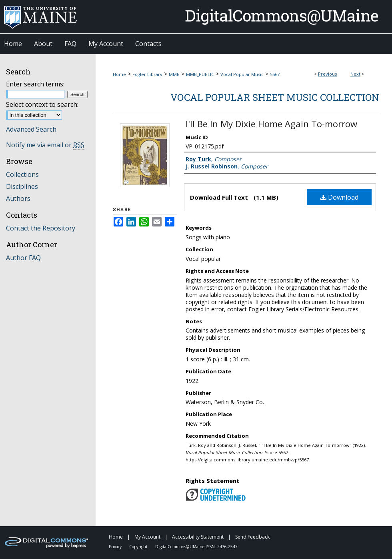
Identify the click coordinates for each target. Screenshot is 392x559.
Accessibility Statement (198, 537)
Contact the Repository (41, 228)
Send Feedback (252, 537)
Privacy (116, 547)
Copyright (139, 547)
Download (339, 197)
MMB (174, 74)
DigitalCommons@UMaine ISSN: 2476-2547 (196, 547)
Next (355, 74)
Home (119, 74)
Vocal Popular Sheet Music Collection (275, 97)
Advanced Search (31, 129)
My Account (148, 537)
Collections (22, 174)
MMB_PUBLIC (200, 74)
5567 (275, 74)
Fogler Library (147, 74)
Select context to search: (42, 104)
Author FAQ (23, 258)
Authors (18, 198)
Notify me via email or (45, 145)
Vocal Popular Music (242, 74)
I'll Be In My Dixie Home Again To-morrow (271, 124)
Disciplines (22, 186)
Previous (327, 74)
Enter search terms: (35, 84)
